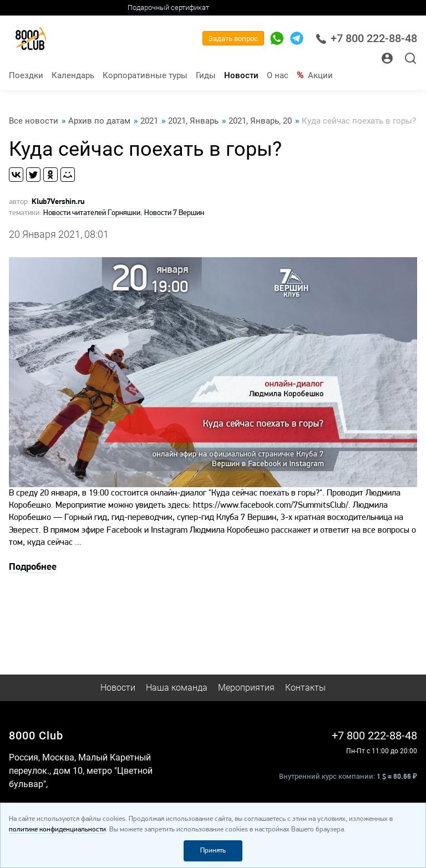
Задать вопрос (233, 39)
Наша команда (177, 688)
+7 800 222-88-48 (366, 39)
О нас (278, 75)
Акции (320, 75)
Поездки (26, 75)
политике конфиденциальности (57, 829)
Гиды (206, 75)
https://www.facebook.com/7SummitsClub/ (271, 506)
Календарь (73, 75)
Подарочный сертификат (168, 7)
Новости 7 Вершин (174, 213)
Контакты (305, 688)
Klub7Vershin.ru (58, 202)
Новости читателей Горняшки (92, 213)
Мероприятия (246, 688)
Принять (213, 851)
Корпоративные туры (145, 75)
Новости (241, 75)
